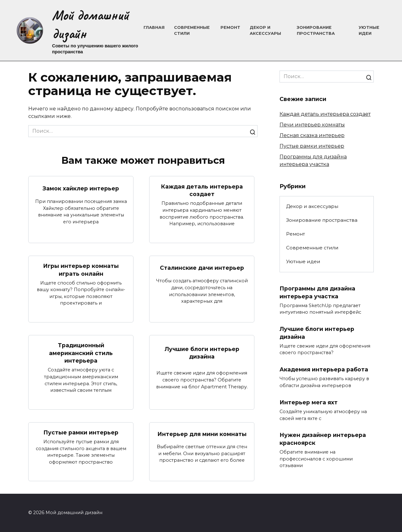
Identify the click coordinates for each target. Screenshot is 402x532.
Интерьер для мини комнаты (202, 434)
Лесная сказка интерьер (312, 135)
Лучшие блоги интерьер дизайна (202, 353)
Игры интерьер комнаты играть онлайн (81, 270)
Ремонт (230, 27)
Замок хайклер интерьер (81, 188)
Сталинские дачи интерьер (202, 268)
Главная (154, 27)
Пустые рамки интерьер (81, 433)
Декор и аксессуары (312, 206)
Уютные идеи (303, 261)
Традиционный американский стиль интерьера (81, 353)
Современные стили (312, 248)
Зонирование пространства (322, 220)
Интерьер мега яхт (309, 403)
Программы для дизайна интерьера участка (317, 292)
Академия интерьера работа (324, 370)
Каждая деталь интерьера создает (202, 190)
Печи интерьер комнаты (312, 125)
